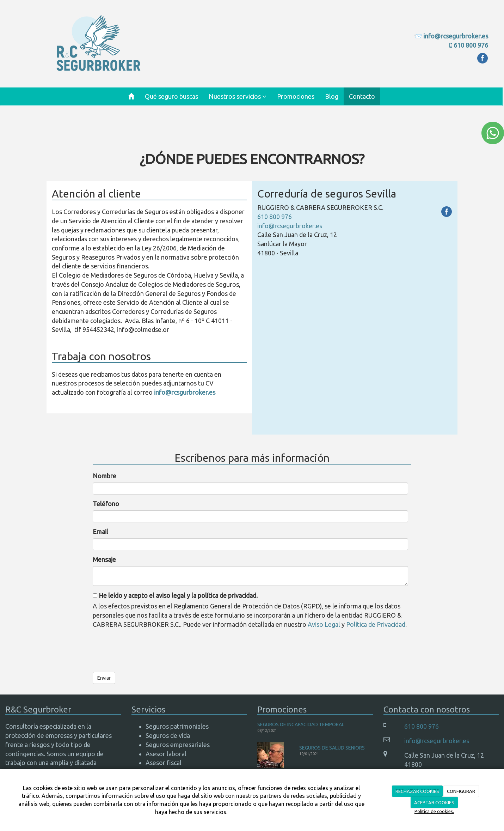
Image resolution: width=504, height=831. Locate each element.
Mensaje (104, 559)
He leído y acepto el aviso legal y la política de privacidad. (175, 595)
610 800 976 (471, 45)
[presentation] (146, 648)
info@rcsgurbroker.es (185, 392)
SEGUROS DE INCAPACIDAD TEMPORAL (301, 724)
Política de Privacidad (376, 624)
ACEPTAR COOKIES (434, 802)
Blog (332, 96)
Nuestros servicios (238, 96)
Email (100, 532)
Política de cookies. (434, 811)
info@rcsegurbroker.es (290, 226)
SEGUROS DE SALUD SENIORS (332, 748)
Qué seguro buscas (171, 96)
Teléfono (106, 504)
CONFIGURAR (461, 791)
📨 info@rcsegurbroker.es (451, 36)
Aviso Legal (324, 624)
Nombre (105, 476)
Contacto (362, 96)
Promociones (296, 96)
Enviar (104, 678)
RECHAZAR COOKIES (417, 791)
